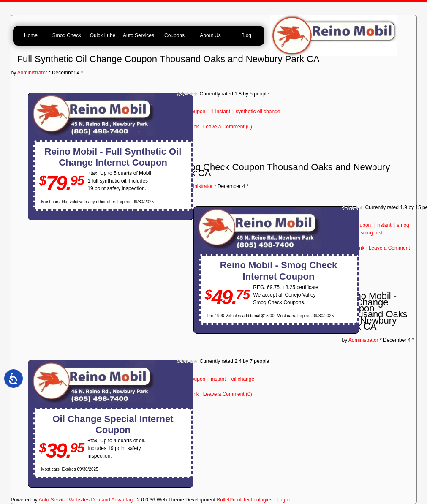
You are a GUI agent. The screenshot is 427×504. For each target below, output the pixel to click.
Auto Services (139, 35)
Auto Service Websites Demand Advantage (87, 500)
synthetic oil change (258, 112)
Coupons (174, 35)
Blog (246, 35)
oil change (243, 379)
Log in (284, 500)
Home (31, 35)
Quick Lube (103, 35)
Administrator (32, 73)
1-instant (220, 112)
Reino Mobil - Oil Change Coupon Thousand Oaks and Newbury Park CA (375, 311)
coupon (197, 112)
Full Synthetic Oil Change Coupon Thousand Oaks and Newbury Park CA (169, 59)
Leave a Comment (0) (228, 127)
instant (384, 225)
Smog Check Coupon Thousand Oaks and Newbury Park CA (283, 170)
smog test (372, 233)
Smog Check (67, 35)
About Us (210, 35)
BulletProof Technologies (245, 500)
